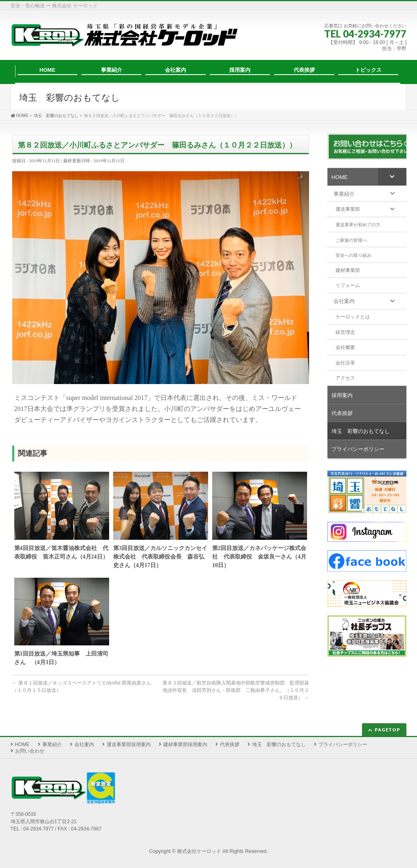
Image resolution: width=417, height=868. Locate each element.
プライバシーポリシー (343, 744)
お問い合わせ (30, 751)
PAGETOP (387, 730)
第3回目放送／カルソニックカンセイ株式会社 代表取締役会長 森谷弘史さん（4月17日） (160, 557)
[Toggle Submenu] (392, 177)
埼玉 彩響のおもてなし (279, 744)
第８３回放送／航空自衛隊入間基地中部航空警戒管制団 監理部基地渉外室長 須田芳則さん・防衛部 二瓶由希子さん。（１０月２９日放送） (236, 690)
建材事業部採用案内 (185, 744)
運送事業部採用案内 (129, 744)
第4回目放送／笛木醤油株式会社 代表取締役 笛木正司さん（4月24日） (61, 552)
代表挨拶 (230, 744)
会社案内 (84, 744)
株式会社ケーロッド (199, 851)
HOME (22, 744)
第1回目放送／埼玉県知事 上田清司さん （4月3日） (61, 658)
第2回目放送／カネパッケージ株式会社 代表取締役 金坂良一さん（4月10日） (259, 557)
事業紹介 (52, 744)
